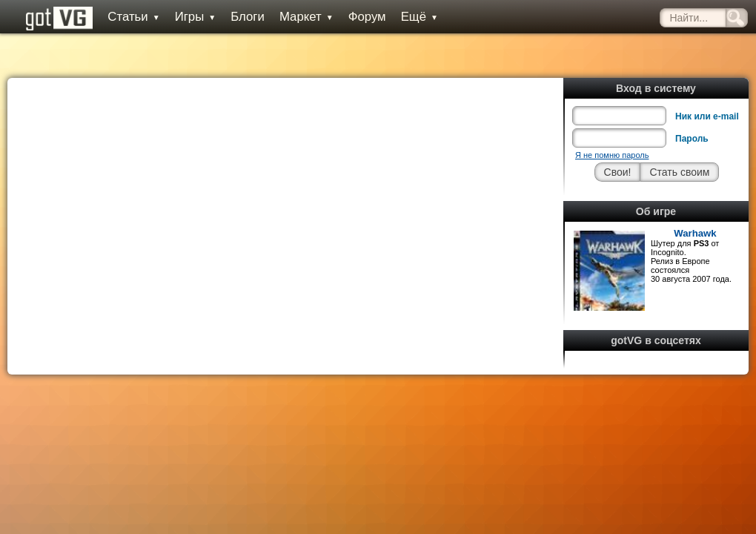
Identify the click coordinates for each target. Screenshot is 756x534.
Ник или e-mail (707, 116)
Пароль (692, 139)
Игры (196, 17)
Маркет (306, 17)
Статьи (133, 17)
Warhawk (695, 233)
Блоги (248, 17)
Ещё (420, 17)
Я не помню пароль (612, 155)
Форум (367, 17)
